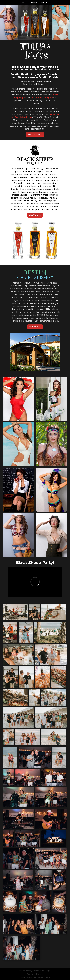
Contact (45, 2)
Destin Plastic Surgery (42, 98)
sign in (48, 977)
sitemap (23, 977)
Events (34, 2)
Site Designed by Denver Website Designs (35, 971)
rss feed (41, 977)
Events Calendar (35, 135)
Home (24, 2)
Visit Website (35, 215)
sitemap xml (32, 977)
